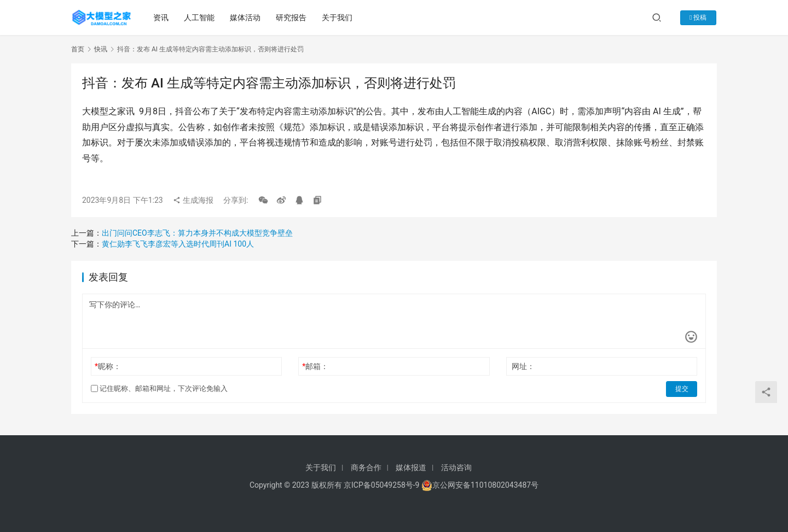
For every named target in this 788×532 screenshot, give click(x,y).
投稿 (700, 17)
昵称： (108, 366)
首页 (78, 49)
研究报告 (292, 17)
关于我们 (338, 17)
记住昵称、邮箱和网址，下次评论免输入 (159, 388)
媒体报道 (411, 467)
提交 (682, 389)
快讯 (101, 49)
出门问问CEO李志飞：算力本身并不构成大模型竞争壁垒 (197, 233)
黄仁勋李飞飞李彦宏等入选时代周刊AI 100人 (178, 244)
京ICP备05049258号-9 (381, 485)
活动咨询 (456, 467)
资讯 (161, 17)
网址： (523, 366)
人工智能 (200, 17)
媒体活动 (246, 17)
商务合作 (366, 467)
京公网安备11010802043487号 (485, 485)
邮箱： (315, 366)
